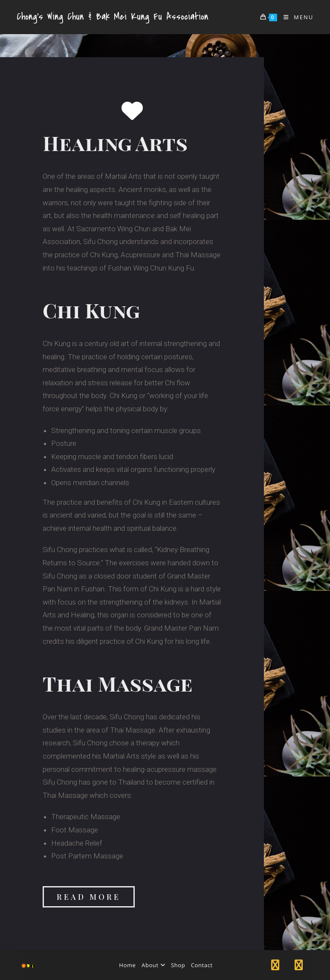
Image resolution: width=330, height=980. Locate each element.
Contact (202, 965)
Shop (178, 965)
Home (127, 965)
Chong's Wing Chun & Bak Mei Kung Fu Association (113, 17)
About (153, 965)
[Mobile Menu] (295, 17)
